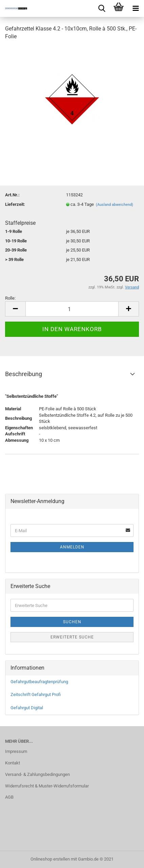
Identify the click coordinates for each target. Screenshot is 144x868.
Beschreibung (24, 374)
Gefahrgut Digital (27, 708)
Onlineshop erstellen (50, 859)
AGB (9, 797)
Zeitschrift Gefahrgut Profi (36, 695)
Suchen (72, 622)
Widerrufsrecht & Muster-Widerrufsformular (47, 786)
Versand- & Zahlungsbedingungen (37, 774)
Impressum (16, 751)
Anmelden (72, 547)
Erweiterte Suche (72, 637)
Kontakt (13, 763)
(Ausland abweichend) (115, 205)
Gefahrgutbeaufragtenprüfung (39, 682)
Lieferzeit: (15, 204)
